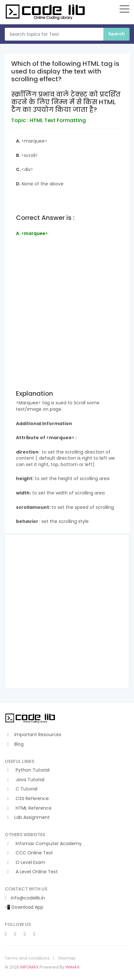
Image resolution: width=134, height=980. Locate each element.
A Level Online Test (31, 872)
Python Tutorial (27, 770)
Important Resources (33, 735)
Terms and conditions (27, 958)
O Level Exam (25, 863)
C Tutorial (21, 789)
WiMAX (72, 967)
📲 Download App (24, 907)
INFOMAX (30, 967)
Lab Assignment (27, 817)
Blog (14, 744)
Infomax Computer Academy (43, 844)
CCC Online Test (29, 853)
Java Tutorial (25, 780)
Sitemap (67, 958)
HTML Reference (28, 808)
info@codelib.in (25, 898)
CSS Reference (27, 799)
